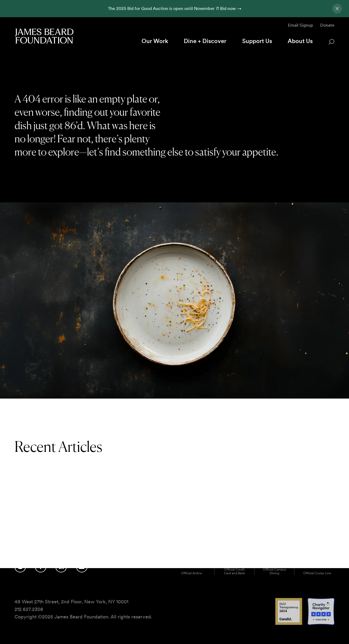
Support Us (257, 41)
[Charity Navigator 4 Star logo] (321, 623)
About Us (300, 41)
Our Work (155, 41)
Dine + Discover (205, 41)
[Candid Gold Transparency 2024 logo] (289, 623)
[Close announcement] (337, 9)
